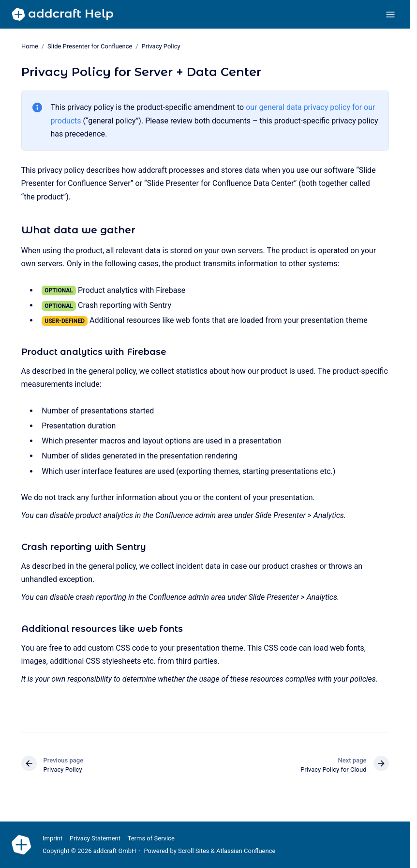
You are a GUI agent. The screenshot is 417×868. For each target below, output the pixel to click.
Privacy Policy (161, 46)
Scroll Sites (194, 851)
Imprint (52, 838)
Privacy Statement (95, 838)
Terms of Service (151, 838)
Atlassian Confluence (246, 851)
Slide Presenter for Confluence (90, 46)
